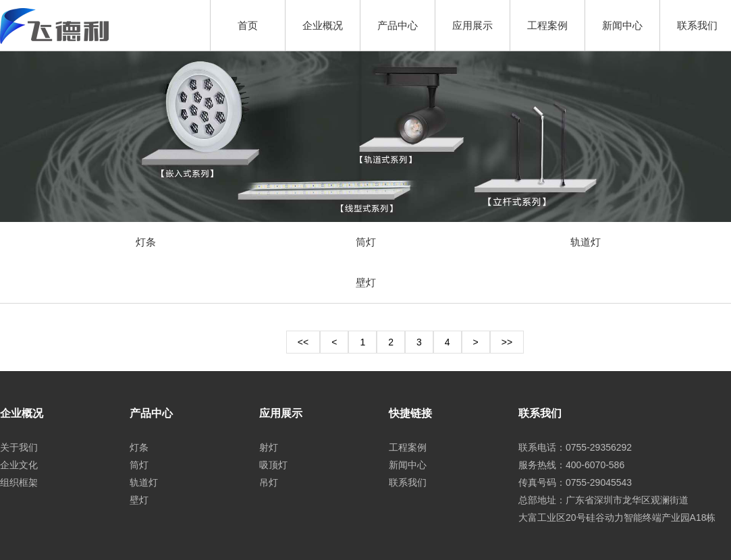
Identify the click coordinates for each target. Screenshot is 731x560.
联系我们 (697, 25)
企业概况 (323, 25)
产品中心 (398, 25)
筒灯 (366, 242)
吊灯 (269, 482)
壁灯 (366, 282)
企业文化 (19, 465)
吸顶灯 (273, 465)
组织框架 (19, 482)
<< (303, 342)
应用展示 (472, 25)
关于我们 (19, 447)
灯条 (146, 242)
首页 (248, 25)
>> (507, 342)
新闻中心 (622, 25)
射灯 (269, 447)
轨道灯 (586, 242)
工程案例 (547, 25)
